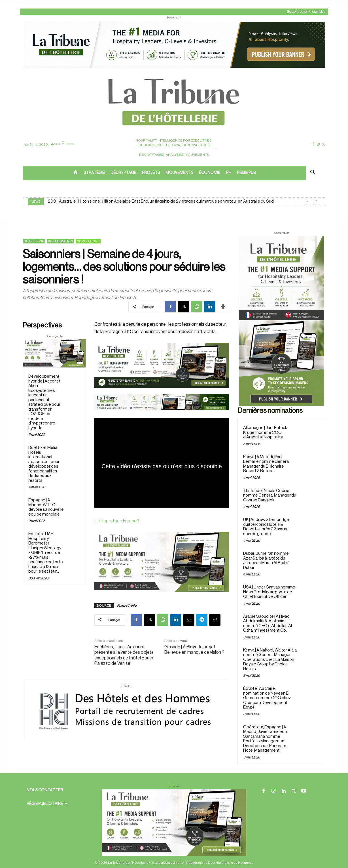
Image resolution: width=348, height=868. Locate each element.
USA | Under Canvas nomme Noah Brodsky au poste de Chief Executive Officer (269, 592)
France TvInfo (127, 606)
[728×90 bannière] (174, 823)
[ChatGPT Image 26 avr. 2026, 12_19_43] (174, 68)
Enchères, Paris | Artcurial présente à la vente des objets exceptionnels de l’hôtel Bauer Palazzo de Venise (124, 655)
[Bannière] (162, 415)
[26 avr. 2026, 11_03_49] (162, 365)
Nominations (88, 241)
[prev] (308, 201)
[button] (313, 173)
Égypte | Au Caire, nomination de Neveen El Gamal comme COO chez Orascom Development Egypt (267, 698)
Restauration (61, 241)
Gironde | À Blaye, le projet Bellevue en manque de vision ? (194, 650)
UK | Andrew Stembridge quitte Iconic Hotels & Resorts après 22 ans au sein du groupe (266, 527)
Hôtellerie (34, 241)
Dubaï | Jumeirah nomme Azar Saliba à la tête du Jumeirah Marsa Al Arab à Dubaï (266, 561)
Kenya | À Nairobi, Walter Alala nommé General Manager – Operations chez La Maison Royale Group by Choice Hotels (270, 660)
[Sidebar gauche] (54, 353)
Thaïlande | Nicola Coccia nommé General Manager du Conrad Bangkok (270, 495)
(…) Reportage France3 (117, 521)
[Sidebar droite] (281, 321)
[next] (317, 201)
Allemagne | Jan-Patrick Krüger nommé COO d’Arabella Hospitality (265, 432)
